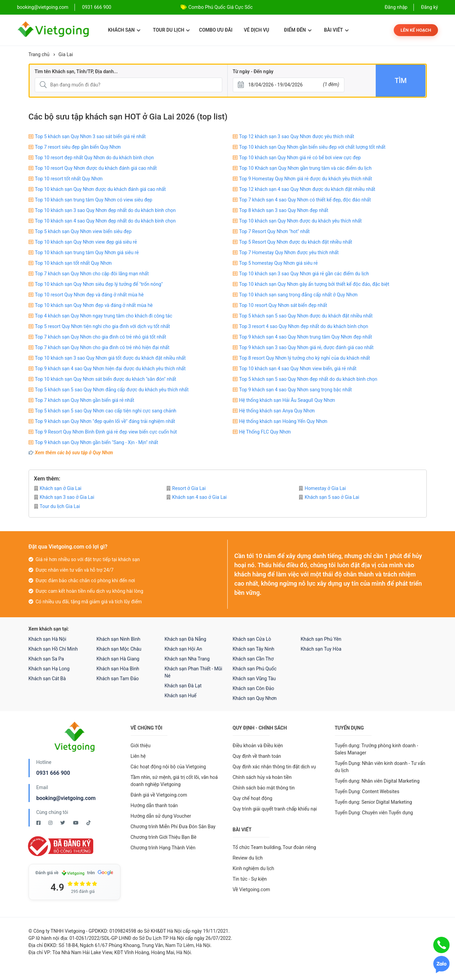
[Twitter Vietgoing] (63, 823)
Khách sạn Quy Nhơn (255, 698)
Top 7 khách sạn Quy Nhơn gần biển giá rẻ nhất (85, 400)
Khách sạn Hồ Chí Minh (53, 649)
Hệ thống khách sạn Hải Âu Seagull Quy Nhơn (287, 400)
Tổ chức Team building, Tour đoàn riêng (274, 847)
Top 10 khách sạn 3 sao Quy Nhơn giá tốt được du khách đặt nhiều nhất (110, 358)
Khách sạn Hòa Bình (118, 669)
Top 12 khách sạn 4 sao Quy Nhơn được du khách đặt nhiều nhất (307, 189)
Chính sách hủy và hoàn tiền (262, 777)
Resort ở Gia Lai (186, 488)
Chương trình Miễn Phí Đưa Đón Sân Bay (173, 827)
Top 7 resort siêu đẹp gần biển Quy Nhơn (78, 147)
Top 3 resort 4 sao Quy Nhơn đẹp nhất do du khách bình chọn (304, 326)
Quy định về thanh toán (257, 756)
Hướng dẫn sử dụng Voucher (161, 816)
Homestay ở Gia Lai (322, 488)
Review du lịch (248, 858)
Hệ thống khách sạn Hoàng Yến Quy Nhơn (283, 421)
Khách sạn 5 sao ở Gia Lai (329, 497)
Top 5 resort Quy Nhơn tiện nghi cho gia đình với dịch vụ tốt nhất (103, 326)
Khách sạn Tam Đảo (118, 679)
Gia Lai (66, 54)
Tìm (401, 81)
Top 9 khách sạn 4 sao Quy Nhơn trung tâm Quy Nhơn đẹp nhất (306, 337)
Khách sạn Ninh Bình (119, 639)
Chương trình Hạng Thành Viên (163, 848)
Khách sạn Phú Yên (321, 639)
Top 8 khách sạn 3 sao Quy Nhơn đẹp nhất (284, 210)
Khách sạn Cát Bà (47, 679)
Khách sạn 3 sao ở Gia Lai (64, 497)
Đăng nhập (396, 7)
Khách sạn (124, 30)
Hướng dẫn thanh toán (154, 805)
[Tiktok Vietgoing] (88, 823)
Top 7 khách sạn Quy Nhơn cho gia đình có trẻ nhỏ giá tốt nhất (101, 337)
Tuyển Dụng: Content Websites (367, 791)
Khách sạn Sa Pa (46, 659)
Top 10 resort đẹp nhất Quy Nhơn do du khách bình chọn (95, 158)
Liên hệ (138, 756)
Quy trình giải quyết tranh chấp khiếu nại (275, 809)
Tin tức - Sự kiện (250, 879)
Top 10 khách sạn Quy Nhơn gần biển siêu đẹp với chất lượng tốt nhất (312, 147)
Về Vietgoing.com (251, 889)
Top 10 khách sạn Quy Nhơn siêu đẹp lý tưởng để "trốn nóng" (99, 284)
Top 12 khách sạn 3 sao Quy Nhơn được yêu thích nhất (297, 136)
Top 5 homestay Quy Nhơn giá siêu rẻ (279, 263)
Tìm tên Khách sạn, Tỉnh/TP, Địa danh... (76, 71)
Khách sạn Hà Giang (118, 659)
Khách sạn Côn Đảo (254, 688)
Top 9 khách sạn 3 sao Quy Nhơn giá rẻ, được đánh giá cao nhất (306, 347)
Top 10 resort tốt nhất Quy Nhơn (69, 179)
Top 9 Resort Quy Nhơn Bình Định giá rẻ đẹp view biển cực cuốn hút (106, 432)
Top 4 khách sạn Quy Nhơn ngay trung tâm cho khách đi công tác (104, 316)
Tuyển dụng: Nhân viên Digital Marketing (377, 781)
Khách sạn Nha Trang (187, 659)
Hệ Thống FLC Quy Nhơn (265, 432)
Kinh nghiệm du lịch (254, 868)
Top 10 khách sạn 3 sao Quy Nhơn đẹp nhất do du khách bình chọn (105, 210)
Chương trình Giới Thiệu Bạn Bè (164, 837)
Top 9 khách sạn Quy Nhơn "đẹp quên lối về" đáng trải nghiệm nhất (105, 421)
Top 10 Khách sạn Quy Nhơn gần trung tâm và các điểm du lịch (305, 168)
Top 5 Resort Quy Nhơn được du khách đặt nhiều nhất (296, 242)
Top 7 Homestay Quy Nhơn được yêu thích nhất (289, 252)
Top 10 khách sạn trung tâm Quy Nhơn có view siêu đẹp (94, 200)
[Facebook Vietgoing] (39, 823)
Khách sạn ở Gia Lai (58, 488)
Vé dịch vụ (257, 30)
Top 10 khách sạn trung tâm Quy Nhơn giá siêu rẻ (87, 252)
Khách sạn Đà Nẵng (185, 639)
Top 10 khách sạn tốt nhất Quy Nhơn (74, 263)
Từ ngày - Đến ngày (253, 71)
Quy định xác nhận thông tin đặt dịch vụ (274, 767)
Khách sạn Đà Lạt (183, 686)
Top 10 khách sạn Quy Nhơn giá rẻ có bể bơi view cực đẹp (300, 158)
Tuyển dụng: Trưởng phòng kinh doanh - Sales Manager (377, 749)
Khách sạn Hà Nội (47, 639)
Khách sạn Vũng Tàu (254, 679)
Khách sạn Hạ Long (49, 669)
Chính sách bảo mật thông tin (264, 788)
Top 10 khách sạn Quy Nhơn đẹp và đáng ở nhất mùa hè (94, 305)
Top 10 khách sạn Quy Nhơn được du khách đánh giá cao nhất (101, 189)
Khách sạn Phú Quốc (255, 669)
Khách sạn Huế (181, 696)
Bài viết (336, 30)
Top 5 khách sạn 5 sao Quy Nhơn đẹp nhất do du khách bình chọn (308, 379)
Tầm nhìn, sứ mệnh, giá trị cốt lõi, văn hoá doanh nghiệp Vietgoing (174, 781)
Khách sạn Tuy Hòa (321, 649)
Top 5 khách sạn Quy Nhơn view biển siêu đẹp (83, 231)
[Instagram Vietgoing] (51, 823)
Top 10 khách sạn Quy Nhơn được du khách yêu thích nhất (300, 221)
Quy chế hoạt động (253, 798)
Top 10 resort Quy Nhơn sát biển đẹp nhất (283, 305)
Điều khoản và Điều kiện (258, 746)
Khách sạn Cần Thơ (253, 659)
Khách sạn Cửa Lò (252, 639)
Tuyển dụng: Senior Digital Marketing (373, 802)
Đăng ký (429, 7)
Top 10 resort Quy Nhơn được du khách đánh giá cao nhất (96, 168)
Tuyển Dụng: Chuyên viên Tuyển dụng (374, 813)
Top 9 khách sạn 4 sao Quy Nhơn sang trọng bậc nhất (296, 390)
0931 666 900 (97, 7)
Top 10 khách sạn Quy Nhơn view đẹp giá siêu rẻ (86, 242)
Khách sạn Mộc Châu (119, 649)
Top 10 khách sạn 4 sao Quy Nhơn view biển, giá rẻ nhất (298, 369)
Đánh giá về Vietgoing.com (159, 795)
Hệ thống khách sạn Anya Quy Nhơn (277, 411)
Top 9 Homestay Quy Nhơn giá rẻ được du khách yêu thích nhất (306, 179)
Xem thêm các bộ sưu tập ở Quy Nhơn (74, 453)
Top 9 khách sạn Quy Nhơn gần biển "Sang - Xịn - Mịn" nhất (97, 442)
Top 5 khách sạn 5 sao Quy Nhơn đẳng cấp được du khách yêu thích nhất (112, 390)
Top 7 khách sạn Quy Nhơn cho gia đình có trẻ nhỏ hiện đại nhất (102, 347)
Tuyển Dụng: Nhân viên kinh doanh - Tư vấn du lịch (380, 767)
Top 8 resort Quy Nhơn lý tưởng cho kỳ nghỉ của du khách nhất (305, 358)
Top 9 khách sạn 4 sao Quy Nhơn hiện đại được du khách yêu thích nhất (110, 369)
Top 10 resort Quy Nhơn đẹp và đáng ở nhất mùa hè (90, 295)
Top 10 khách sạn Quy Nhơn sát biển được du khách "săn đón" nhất (106, 379)
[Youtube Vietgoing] (76, 823)
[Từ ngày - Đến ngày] (289, 85)
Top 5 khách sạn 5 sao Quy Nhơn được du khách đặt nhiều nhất (306, 316)
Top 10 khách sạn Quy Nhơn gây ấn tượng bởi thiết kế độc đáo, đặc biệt (314, 284)
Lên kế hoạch (416, 30)
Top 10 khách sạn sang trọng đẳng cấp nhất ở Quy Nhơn (298, 295)
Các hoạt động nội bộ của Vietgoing (168, 767)
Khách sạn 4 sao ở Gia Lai (197, 497)
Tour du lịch (171, 30)
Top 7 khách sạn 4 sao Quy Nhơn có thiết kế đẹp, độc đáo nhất (305, 200)
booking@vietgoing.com (66, 798)
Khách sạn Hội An (183, 649)
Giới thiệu (141, 746)
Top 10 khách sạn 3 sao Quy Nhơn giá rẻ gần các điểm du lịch (304, 274)
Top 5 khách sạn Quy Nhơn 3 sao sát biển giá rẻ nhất (91, 136)
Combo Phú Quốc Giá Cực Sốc (221, 7)
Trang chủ (39, 54)
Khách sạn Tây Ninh (254, 649)
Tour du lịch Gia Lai (57, 506)
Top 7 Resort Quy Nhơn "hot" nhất (274, 231)
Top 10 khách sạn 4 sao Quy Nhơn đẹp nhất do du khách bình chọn (105, 221)
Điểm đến (298, 30)
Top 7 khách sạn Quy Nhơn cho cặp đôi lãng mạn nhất (92, 274)
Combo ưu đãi (216, 30)
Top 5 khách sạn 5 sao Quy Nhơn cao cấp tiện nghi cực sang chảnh (106, 411)
